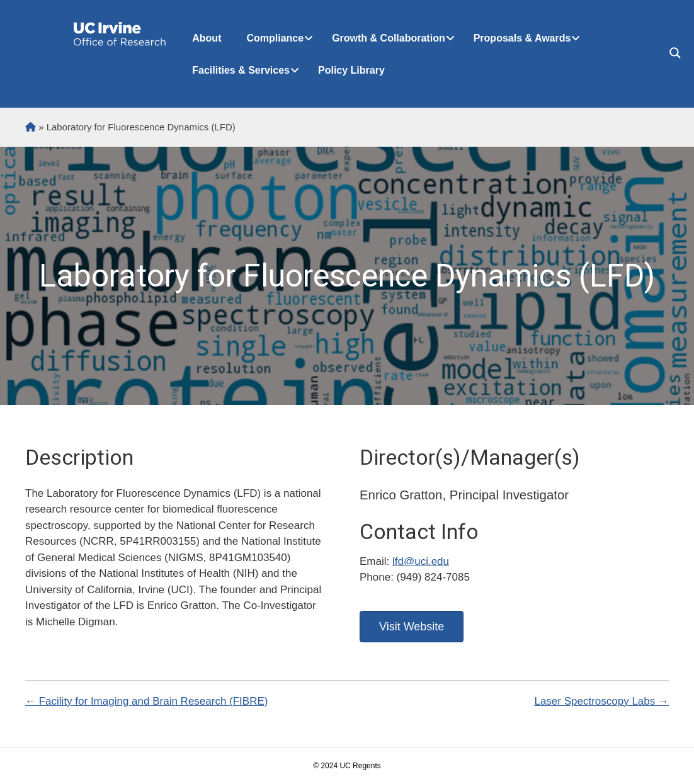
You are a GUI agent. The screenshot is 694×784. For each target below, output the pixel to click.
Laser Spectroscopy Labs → (601, 701)
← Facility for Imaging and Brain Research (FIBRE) (146, 701)
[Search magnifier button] (675, 53)
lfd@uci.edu (421, 561)
